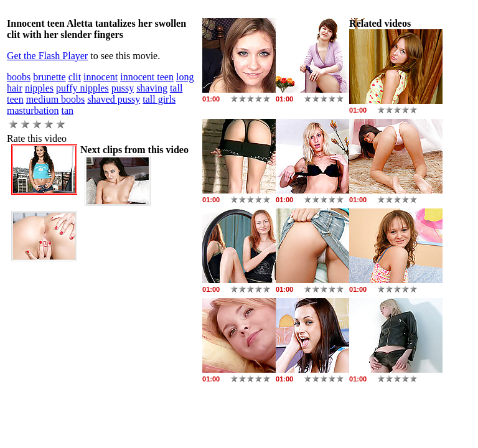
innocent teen (147, 77)
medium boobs (56, 99)
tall (176, 88)
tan (68, 110)
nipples (39, 88)
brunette (49, 77)
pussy (123, 88)
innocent (101, 77)
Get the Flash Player (47, 56)
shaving (152, 88)
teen (15, 99)
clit (75, 77)
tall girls (159, 99)
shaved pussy (114, 99)
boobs (19, 77)
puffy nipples (82, 88)
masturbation (33, 110)
